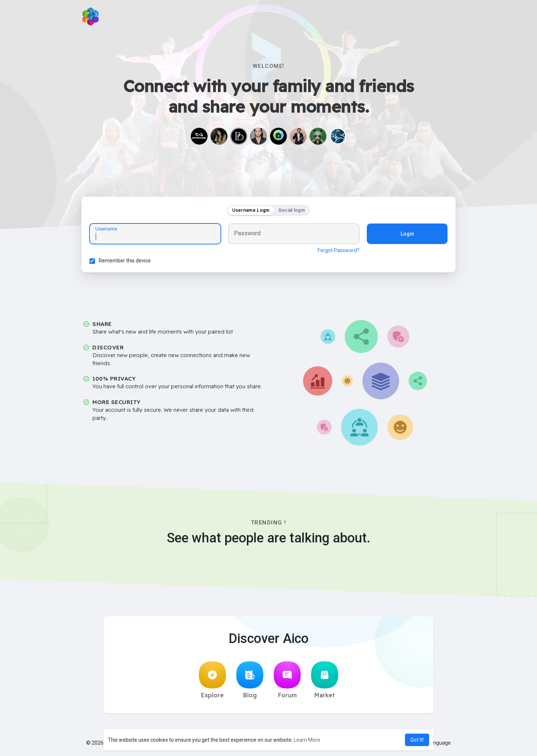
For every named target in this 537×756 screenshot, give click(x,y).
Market (325, 682)
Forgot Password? (337, 251)
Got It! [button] (417, 740)
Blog (250, 682)
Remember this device (126, 262)
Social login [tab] (292, 211)
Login (406, 235)
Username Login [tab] (251, 211)
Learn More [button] (307, 740)
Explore (212, 682)
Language (436, 745)
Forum (287, 682)
